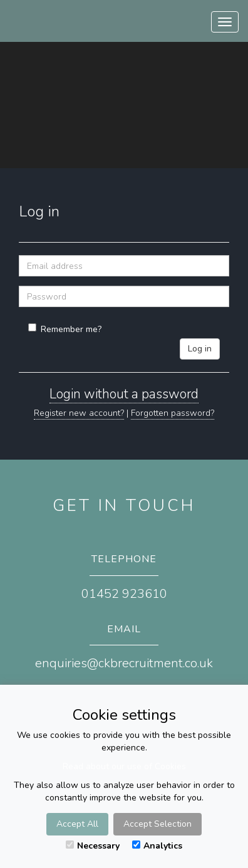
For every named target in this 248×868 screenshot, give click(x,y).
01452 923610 (124, 594)
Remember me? (65, 329)
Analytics (157, 846)
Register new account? (79, 413)
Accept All (77, 824)
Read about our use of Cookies (124, 766)
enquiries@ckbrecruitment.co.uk (124, 663)
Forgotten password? (173, 413)
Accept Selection (158, 824)
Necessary (93, 846)
